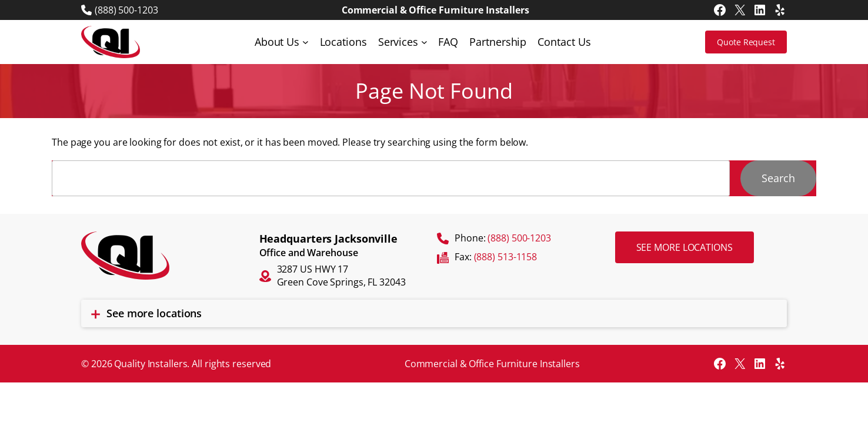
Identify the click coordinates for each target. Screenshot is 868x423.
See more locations (685, 247)
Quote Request (746, 42)
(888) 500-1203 (126, 10)
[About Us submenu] (306, 42)
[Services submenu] (424, 42)
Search (778, 178)
